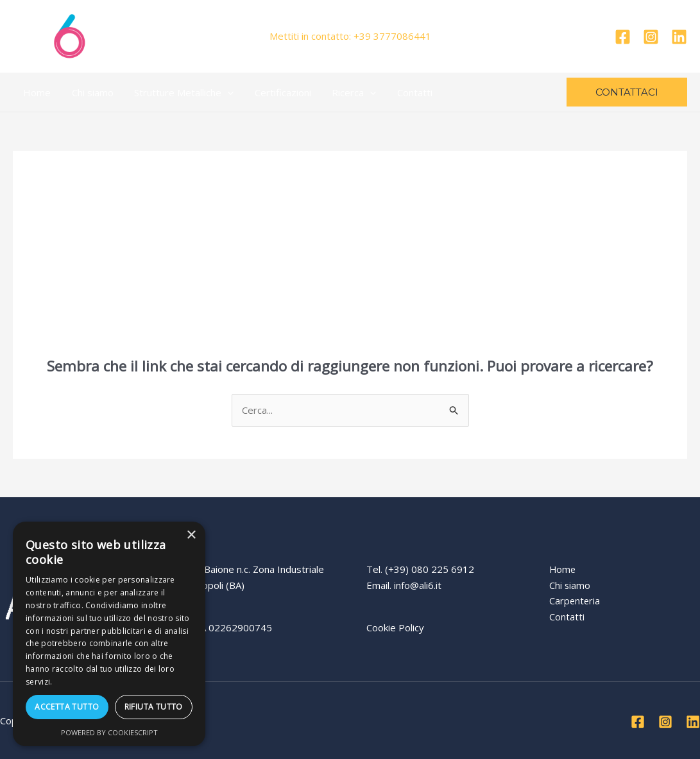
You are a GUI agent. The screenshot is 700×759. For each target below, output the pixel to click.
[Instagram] (651, 37)
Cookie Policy (395, 627)
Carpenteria (575, 601)
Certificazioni (277, 92)
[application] (224, 92)
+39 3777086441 (392, 36)
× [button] (191, 535)
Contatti (406, 92)
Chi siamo (90, 92)
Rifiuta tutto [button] (154, 707)
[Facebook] (623, 37)
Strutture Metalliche (180, 92)
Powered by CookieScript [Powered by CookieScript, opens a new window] (109, 732)
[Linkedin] (679, 37)
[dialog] (109, 634)
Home (36, 92)
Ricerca (347, 92)
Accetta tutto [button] (67, 707)
